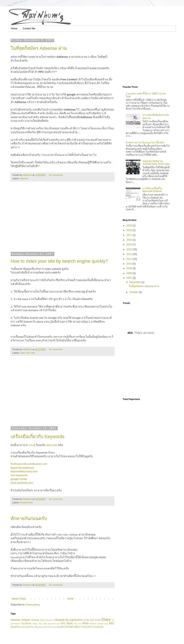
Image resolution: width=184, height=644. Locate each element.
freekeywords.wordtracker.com (29, 464)
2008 (130, 273)
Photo (85, 623)
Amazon (26, 620)
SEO (112, 623)
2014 (130, 245)
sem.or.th (52, 445)
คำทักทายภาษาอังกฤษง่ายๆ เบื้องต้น (145, 143)
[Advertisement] (62, 219)
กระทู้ (32, 445)
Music (70, 623)
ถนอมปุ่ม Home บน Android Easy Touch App (156, 163)
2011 (130, 259)
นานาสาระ (28, 627)
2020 (130, 226)
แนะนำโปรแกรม (49, 627)
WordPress (16, 627)
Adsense (24, 178)
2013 (130, 249)
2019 (130, 230)
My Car (78, 624)
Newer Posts (19, 599)
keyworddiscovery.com (24, 471)
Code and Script (92, 620)
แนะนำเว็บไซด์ (65, 627)
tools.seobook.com (22, 483)
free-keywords (19, 475)
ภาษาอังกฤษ (97, 627)
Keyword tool (26, 502)
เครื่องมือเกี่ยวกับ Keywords (38, 437)
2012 (130, 254)
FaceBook (26, 623)
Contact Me (29, 29)
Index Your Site (27, 353)
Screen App (102, 624)
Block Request (47, 620)
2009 (130, 268)
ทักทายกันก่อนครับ (29, 518)
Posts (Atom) (33, 605)
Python (93, 624)
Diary (106, 619)
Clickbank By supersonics (68, 620)
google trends (19, 479)
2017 (130, 235)
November (135, 282)
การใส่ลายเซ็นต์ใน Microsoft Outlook (152, 190)
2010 (130, 264)
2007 (130, 278)
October (134, 292)
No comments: (56, 175)
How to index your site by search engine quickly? (59, 261)
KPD (63, 623)
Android (35, 620)
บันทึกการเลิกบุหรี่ (82, 627)
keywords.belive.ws (22, 468)
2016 (130, 240)
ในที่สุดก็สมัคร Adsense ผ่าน (39, 48)
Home (14, 29)
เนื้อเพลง (38, 627)
